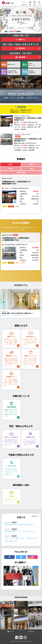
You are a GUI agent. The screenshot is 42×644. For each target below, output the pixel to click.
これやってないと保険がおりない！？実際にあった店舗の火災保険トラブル (21, 540)
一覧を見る (34, 516)
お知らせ (31, 631)
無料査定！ (21, 48)
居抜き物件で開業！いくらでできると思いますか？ (20, 531)
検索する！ (21, 40)
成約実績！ (21, 57)
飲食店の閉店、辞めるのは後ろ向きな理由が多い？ (20, 525)
